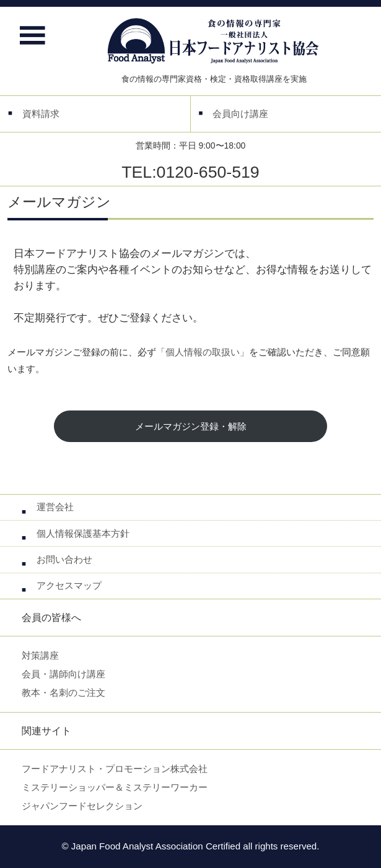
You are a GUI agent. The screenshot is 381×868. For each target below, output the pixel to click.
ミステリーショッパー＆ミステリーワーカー (115, 787)
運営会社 (55, 507)
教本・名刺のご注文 (63, 692)
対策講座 (40, 655)
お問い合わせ (64, 559)
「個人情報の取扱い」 (203, 352)
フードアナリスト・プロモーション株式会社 (115, 769)
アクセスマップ (69, 585)
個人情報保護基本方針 (83, 533)
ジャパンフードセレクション (82, 806)
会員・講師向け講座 (63, 674)
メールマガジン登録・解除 (191, 426)
